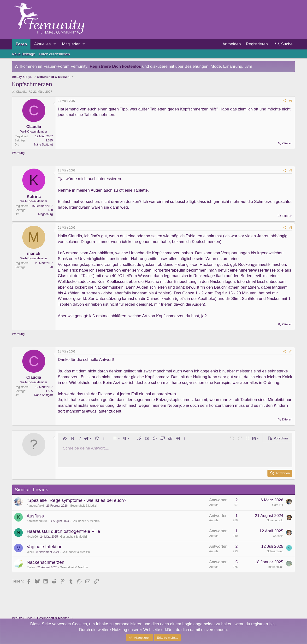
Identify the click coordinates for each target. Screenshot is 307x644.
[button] (55, 44)
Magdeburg (45, 214)
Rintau (31, 567)
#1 (291, 101)
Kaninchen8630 (37, 521)
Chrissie (278, 536)
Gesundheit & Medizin (84, 506)
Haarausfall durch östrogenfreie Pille (63, 531)
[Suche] (284, 44)
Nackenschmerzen (45, 562)
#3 (291, 228)
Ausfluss (35, 516)
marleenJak (276, 567)
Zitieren (287, 143)
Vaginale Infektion (45, 547)
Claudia (21, 92)
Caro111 (278, 505)
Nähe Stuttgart (44, 145)
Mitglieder (71, 44)
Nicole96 (32, 537)
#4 (291, 352)
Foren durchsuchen (54, 54)
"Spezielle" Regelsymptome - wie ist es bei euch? (77, 500)
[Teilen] (284, 101)
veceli (30, 552)
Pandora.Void (35, 506)
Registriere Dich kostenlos (115, 66)
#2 (291, 170)
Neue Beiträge (24, 54)
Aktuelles (42, 44)
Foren (21, 44)
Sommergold (275, 520)
